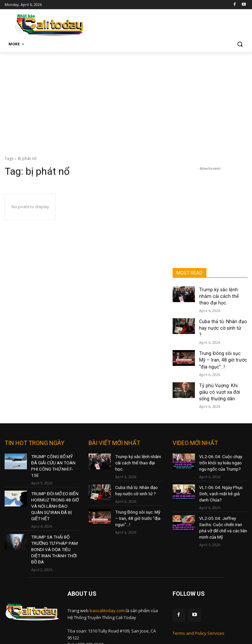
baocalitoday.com (107, 560)
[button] (240, 44)
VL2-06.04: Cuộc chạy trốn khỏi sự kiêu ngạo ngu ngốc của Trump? (223, 438)
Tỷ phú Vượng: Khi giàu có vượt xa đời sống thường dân (222, 370)
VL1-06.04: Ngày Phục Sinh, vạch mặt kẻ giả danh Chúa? (219, 466)
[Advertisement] (126, 101)
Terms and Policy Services (199, 582)
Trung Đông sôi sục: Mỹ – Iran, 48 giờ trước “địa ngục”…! (222, 341)
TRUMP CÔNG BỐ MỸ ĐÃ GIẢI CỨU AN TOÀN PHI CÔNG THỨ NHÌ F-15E (53, 438)
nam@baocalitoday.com (115, 608)
